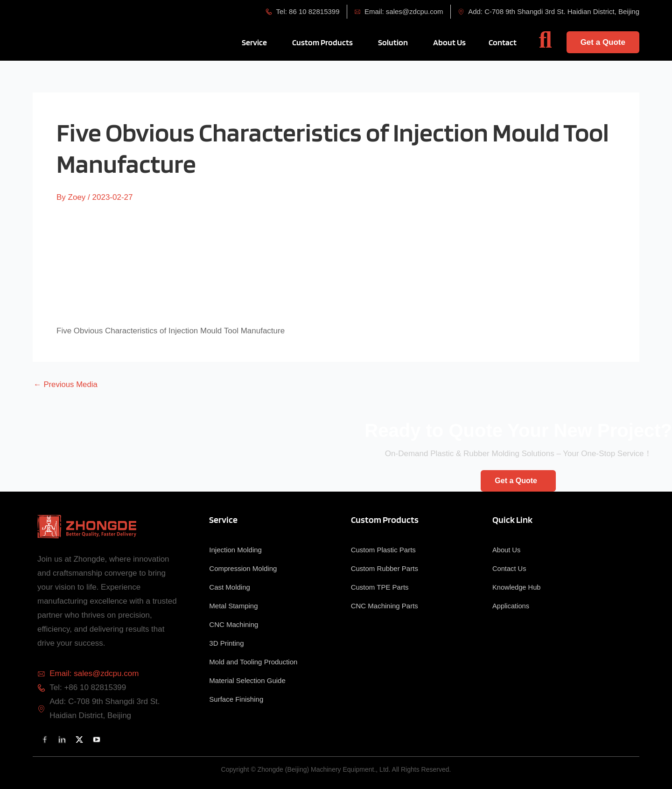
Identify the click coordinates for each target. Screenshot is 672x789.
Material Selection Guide (247, 680)
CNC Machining (234, 624)
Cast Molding (230, 587)
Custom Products (385, 520)
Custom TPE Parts (380, 587)
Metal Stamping (233, 606)
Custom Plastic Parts (383, 550)
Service (223, 520)
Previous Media (66, 384)
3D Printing (226, 643)
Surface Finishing (236, 699)
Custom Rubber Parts (385, 568)
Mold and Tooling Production (253, 662)
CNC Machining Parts (385, 606)
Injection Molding (235, 550)
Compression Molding (243, 568)
